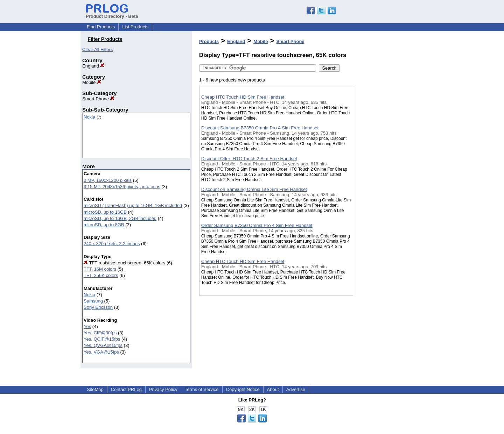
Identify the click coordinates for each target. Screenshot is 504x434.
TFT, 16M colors (100, 269)
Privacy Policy (163, 389)
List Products (135, 27)
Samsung (93, 301)
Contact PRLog (126, 389)
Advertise (296, 389)
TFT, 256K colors (101, 275)
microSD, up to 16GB (105, 212)
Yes (87, 326)
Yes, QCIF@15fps (102, 339)
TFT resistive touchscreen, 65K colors (124, 263)
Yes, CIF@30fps (100, 333)
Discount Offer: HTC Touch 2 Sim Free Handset (249, 159)
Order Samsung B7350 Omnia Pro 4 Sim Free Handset (257, 225)
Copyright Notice (243, 389)
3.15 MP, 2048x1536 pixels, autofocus (122, 187)
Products (209, 41)
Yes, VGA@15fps (101, 352)
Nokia (89, 117)
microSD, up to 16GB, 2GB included (120, 218)
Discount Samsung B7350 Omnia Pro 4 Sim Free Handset (260, 128)
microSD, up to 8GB (104, 225)
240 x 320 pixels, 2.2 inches (112, 244)
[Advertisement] (388, 182)
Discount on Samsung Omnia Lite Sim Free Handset (254, 189)
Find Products (101, 27)
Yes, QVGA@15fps (103, 345)
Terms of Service (202, 389)
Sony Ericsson (98, 307)
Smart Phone (98, 99)
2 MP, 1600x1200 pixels (108, 180)
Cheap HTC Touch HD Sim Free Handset (243, 97)
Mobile (92, 82)
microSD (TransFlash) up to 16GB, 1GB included (133, 205)
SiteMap (95, 389)
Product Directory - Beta (112, 14)
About (273, 389)
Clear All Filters (97, 49)
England (93, 66)
